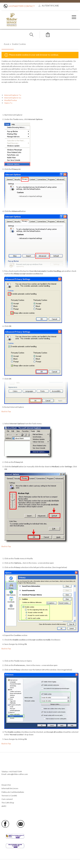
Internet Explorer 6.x (13, 98)
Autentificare (50, 6)
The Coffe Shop (8, 803)
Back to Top (6, 411)
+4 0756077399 (16, 6)
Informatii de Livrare (10, 788)
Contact (29, 6)
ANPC (4, 806)
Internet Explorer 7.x (13, 95)
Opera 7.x (8, 103)
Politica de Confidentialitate (13, 792)
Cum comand (7, 799)
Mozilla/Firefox (11, 100)
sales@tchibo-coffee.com (17, 774)
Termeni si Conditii (9, 796)
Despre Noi (6, 785)
